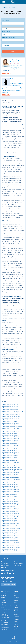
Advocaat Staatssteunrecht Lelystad (10, 495)
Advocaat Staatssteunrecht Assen (10, 422)
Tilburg (15, 628)
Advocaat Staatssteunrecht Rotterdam (11, 517)
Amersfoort (16, 597)
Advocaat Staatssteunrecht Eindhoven (11, 449)
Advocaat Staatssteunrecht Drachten (10, 445)
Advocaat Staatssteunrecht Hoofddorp (11, 478)
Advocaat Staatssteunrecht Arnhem (10, 420)
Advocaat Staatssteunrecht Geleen (10, 456)
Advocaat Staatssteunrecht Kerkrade (10, 488)
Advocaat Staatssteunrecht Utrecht (10, 527)
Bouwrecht (3, 597)
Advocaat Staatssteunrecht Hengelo (10, 474)
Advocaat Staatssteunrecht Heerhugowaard (12, 469)
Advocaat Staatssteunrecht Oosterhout (11, 505)
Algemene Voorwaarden (20, 637)
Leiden (15, 621)
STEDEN (16, 592)
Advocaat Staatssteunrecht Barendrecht (11, 423)
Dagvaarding (4, 604)
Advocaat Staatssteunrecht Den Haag (11, 439)
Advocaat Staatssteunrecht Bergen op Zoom (12, 427)
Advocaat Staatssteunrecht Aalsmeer (11, 405)
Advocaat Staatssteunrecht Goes (9, 457)
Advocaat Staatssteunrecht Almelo (10, 408)
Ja (10, 40)
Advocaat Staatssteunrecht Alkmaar (10, 406)
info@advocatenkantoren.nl (8, 570)
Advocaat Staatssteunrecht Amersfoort (11, 413)
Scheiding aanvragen (5, 626)
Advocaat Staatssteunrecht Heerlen (10, 471)
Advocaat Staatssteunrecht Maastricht (11, 496)
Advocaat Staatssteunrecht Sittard (10, 520)
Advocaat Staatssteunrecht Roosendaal (11, 515)
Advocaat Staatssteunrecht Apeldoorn (11, 418)
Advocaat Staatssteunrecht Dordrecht (11, 444)
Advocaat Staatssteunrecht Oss (9, 507)
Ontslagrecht (4, 621)
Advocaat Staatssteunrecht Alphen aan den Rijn (13, 411)
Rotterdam (16, 626)
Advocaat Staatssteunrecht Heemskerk (11, 466)
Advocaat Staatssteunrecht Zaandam (11, 542)
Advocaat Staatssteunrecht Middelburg (11, 498)
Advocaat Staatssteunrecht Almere (10, 410)
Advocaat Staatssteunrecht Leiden (10, 493)
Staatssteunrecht (5, 71)
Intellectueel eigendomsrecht (4, 615)
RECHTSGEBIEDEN (6, 592)
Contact (7, 74)
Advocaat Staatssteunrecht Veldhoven (11, 530)
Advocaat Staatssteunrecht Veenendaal (11, 529)
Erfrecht (3, 607)
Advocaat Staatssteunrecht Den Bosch (11, 437)
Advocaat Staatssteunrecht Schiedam (11, 519)
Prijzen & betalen (18, 562)
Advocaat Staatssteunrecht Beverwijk (11, 428)
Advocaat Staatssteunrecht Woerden (10, 541)
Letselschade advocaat (6, 617)
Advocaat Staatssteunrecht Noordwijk (11, 503)
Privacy (12, 637)
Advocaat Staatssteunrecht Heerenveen (11, 467)
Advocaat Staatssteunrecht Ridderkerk (11, 510)
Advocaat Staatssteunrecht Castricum (11, 432)
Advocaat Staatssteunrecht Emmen (10, 450)
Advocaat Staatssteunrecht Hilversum (11, 476)
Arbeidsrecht (4, 594)
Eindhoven (16, 609)
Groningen (16, 613)
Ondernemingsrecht (5, 622)
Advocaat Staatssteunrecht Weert (10, 539)
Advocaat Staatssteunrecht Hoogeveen (11, 479)
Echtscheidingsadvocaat (6, 606)
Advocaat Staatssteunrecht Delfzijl (10, 435)
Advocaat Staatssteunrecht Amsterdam (11, 416)
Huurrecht (3, 611)
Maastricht (16, 623)
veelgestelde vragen (17, 642)
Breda (15, 604)
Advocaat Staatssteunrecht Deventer (10, 440)
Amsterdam (16, 599)
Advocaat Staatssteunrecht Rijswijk (10, 512)
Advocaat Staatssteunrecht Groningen (11, 462)
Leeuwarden (17, 620)
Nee (5, 40)
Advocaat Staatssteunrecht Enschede (11, 452)
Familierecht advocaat (5, 609)
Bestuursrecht (4, 596)
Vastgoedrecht (4, 629)
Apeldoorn (16, 601)
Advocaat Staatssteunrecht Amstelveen (11, 415)
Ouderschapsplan (5, 624)
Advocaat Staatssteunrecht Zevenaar (11, 546)
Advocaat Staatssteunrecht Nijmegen (11, 502)
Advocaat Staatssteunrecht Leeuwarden (11, 491)
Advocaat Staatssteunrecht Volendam (11, 536)
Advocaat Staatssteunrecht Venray (10, 534)
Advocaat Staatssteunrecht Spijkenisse (11, 524)
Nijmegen (16, 625)
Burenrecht (3, 599)
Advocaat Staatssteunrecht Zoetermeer (11, 547)
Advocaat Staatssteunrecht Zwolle (10, 551)
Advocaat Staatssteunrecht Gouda (10, 461)
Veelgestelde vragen (18, 560)
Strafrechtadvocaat (5, 628)
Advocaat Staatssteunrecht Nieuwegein (11, 500)
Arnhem (16, 602)
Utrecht (16, 630)
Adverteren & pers (18, 565)
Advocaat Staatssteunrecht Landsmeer (11, 490)
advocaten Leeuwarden (14, 379)
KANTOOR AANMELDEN (9, 584)
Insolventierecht (4, 613)
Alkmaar (16, 594)
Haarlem (16, 614)
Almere (16, 596)
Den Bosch (16, 606)
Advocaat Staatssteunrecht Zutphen (10, 549)
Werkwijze (3, 562)
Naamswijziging (4, 619)
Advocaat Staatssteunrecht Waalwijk (10, 537)
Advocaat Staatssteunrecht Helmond (11, 473)
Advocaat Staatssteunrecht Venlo (10, 532)
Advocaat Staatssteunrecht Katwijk (10, 486)
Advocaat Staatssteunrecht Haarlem (10, 464)
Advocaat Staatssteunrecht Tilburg (10, 525)
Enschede (16, 611)
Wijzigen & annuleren (18, 563)
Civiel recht (3, 601)
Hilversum (16, 618)
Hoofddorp (16, 616)
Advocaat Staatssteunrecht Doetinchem (11, 442)
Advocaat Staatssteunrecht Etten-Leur (11, 454)
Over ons (3, 560)
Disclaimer (7, 637)
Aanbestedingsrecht (13, 69)
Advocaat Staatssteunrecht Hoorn (10, 481)
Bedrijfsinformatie (5, 563)
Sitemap (14, 639)
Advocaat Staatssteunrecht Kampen (10, 484)
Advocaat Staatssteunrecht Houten (10, 483)
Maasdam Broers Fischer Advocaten (17, 64)
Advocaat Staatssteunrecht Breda (10, 430)
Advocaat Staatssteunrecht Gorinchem (11, 459)
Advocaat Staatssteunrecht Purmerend (11, 508)
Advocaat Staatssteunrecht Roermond (11, 513)
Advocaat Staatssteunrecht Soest (10, 522)
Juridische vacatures (5, 565)
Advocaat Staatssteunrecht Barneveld (11, 425)
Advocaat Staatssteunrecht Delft (10, 433)
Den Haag (16, 607)
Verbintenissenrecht (5, 631)
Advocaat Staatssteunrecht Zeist (9, 544)
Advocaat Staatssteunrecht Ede (9, 447)
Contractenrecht (4, 602)
